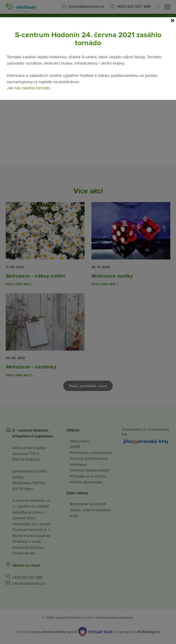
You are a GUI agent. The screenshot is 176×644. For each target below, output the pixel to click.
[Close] (173, 21)
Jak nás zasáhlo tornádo (28, 88)
